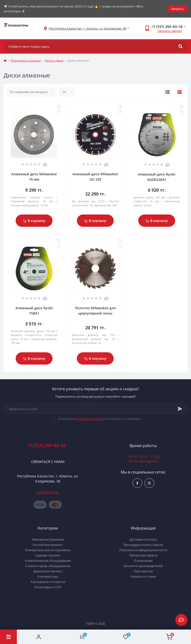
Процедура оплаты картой (143, 545)
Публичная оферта (90, 419)
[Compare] (82, 637)
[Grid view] (180, 92)
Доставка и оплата (143, 539)
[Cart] (169, 637)
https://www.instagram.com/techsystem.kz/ (149, 483)
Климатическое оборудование (48, 561)
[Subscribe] (180, 409)
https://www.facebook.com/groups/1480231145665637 (137, 483)
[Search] (181, 46)
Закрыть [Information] (177, 9)
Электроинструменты (48, 539)
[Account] (39, 637)
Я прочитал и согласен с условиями (99, 419)
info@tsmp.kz (48, 492)
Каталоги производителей (143, 566)
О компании (143, 561)
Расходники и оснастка (26, 60)
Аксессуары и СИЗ (48, 587)
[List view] (168, 92)
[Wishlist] (126, 637)
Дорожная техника (48, 571)
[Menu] (8, 637)
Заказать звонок (170, 31)
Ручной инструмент (48, 545)
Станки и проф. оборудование (48, 566)
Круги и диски (54, 60)
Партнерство (143, 571)
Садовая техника (48, 555)
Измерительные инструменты (48, 550)
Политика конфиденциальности (143, 550)
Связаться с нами (48, 462)
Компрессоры (48, 576)
